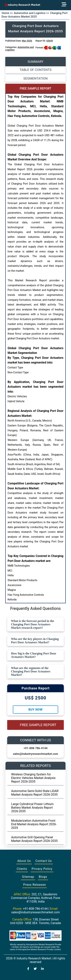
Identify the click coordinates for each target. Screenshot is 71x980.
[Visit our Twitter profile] (35, 969)
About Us (24, 861)
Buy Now (35, 710)
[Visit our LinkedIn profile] (42, 969)
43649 (50, 41)
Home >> (7, 13)
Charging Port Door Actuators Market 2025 (34, 15)
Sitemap (28, 877)
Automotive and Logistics (20, 49)
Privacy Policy (42, 869)
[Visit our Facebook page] (28, 969)
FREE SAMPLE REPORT (35, 89)
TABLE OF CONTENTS (35, 70)
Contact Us (44, 861)
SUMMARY (36, 62)
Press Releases (35, 885)
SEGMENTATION (35, 78)
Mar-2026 (27, 41)
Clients (22, 869)
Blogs (43, 877)
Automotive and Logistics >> (31, 13)
